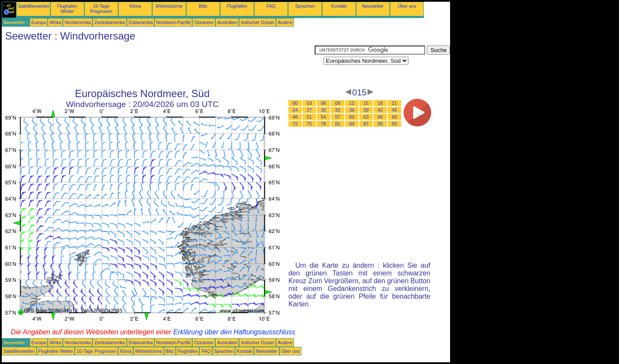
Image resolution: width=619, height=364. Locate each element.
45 (395, 110)
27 (309, 110)
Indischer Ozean (257, 22)
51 (309, 117)
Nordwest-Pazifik (173, 22)
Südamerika (141, 22)
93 (395, 124)
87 (366, 124)
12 (352, 103)
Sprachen (305, 6)
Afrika (55, 22)
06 (324, 103)
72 (295, 124)
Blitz (203, 6)
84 (352, 124)
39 (366, 110)
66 (380, 117)
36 (352, 110)
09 (338, 103)
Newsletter (373, 6)
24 (295, 110)
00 (295, 103)
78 (324, 124)
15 (366, 103)
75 (309, 124)
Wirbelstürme (169, 6)
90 (380, 124)
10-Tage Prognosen (101, 9)
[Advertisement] (158, 65)
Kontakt (339, 6)
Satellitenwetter (34, 6)
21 (395, 103)
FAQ (271, 6)
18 (380, 103)
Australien (227, 22)
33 (338, 110)
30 (324, 110)
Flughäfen (237, 6)
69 (395, 117)
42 (380, 110)
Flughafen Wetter (67, 9)
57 (338, 117)
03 (309, 103)
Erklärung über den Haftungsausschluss (234, 332)
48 (295, 117)
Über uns (407, 6)
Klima (135, 6)
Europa (39, 22)
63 (366, 117)
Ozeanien (204, 22)
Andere (285, 22)
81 (338, 124)
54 (324, 117)
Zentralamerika (109, 22)
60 (352, 117)
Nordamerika (78, 22)
